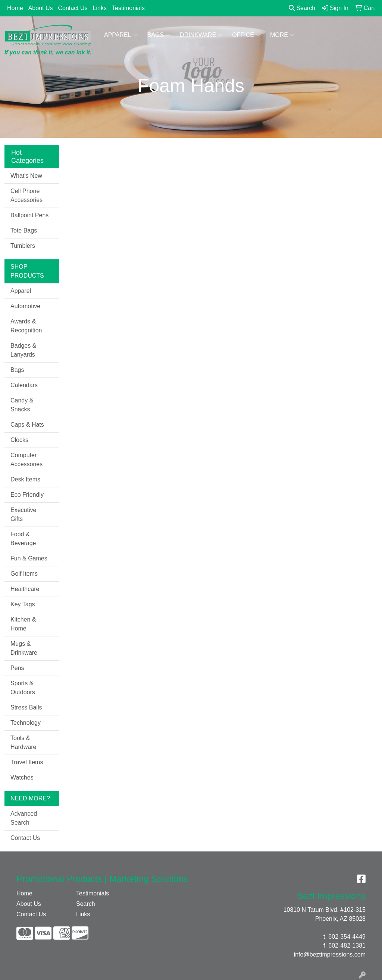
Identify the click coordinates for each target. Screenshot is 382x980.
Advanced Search (24, 818)
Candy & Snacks (22, 405)
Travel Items (27, 762)
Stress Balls (26, 707)
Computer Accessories (26, 460)
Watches (22, 777)
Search (302, 8)
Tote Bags (24, 230)
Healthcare (25, 589)
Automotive (25, 306)
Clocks (19, 440)
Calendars (24, 385)
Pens (17, 668)
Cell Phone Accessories (26, 195)
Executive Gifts (23, 514)
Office (246, 35)
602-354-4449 (347, 937)
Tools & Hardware (23, 742)
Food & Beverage (23, 539)
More (282, 35)
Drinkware (201, 35)
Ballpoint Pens (29, 215)
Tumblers (23, 246)
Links (100, 8)
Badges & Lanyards (23, 350)
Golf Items (24, 574)
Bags (159, 35)
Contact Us (73, 8)
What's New (26, 176)
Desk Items (25, 479)
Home (15, 8)
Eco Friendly (27, 495)
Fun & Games (29, 558)
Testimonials (128, 8)
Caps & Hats (27, 425)
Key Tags (23, 604)
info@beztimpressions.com (330, 954)
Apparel (121, 35)
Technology (26, 723)
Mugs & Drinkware (24, 648)
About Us (41, 8)
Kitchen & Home (23, 624)
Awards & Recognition (26, 326)
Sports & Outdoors (23, 688)
